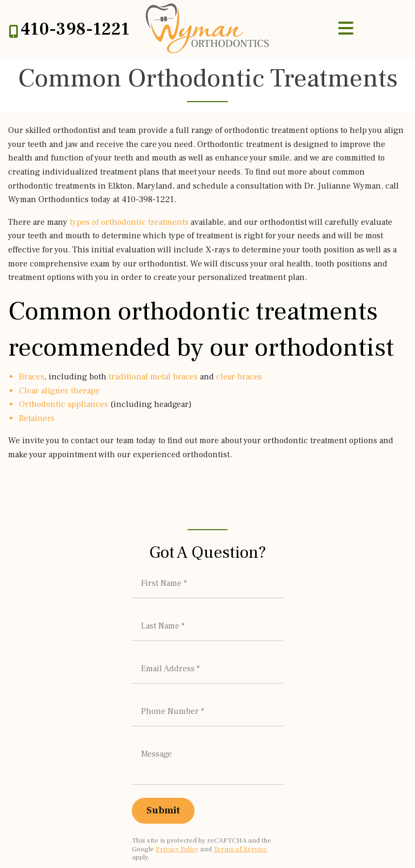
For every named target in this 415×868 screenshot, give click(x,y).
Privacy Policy (177, 796)
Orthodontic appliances (63, 404)
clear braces (239, 377)
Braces (32, 377)
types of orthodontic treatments (129, 222)
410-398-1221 (75, 29)
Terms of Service (240, 796)
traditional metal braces (153, 377)
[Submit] (163, 758)
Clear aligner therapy (59, 391)
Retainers (37, 418)
